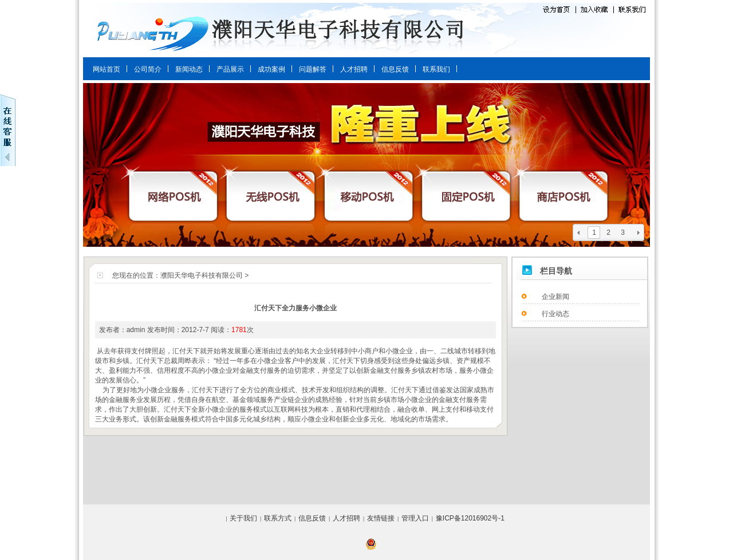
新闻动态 (189, 69)
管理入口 (415, 518)
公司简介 (148, 69)
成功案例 (271, 69)
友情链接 (381, 518)
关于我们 (243, 518)
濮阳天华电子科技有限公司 (202, 275)
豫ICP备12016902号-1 (470, 518)
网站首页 (107, 69)
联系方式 (278, 518)
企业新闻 (555, 297)
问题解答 (313, 69)
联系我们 (436, 69)
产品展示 (230, 69)
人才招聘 (354, 69)
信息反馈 (395, 69)
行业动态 (555, 314)
